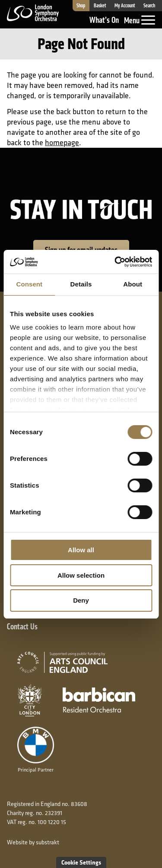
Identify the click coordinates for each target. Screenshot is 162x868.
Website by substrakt (33, 842)
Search (149, 6)
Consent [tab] (29, 284)
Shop (81, 6)
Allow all (81, 550)
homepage (62, 142)
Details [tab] (81, 284)
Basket (100, 6)
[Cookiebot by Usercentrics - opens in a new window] (115, 262)
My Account (125, 6)
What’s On (104, 20)
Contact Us (22, 627)
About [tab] (133, 284)
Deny (81, 600)
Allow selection (81, 575)
